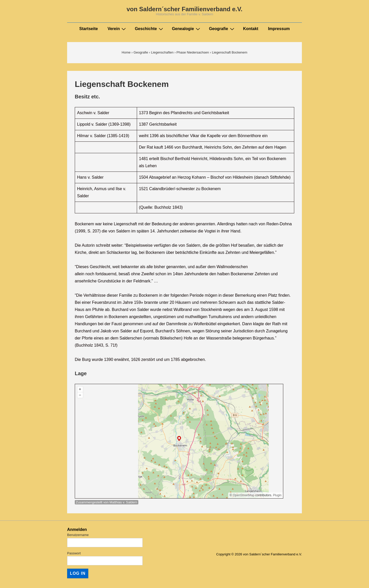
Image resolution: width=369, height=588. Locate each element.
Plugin (277, 495)
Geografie (222, 29)
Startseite (88, 29)
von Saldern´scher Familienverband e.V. (184, 9)
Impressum (279, 29)
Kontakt (251, 29)
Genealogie (187, 29)
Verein (117, 29)
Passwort (74, 553)
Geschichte (149, 29)
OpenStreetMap (244, 495)
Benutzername (78, 535)
